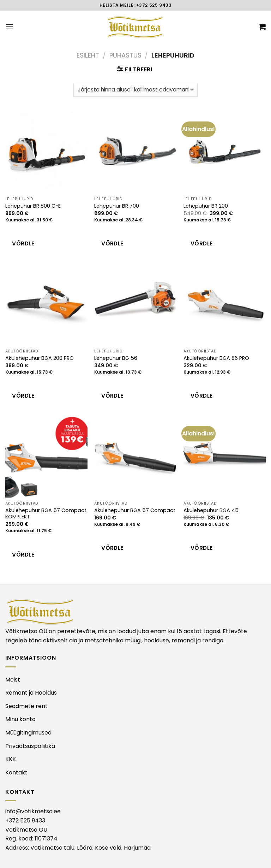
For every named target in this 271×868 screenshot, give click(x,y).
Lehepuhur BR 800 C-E (33, 206)
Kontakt (16, 772)
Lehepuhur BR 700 (117, 206)
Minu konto (20, 719)
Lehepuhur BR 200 (206, 206)
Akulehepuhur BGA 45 (211, 510)
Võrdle (23, 243)
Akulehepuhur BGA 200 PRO (40, 358)
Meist (13, 680)
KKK (11, 759)
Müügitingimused (28, 733)
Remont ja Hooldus (31, 693)
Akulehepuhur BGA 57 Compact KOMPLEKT (46, 514)
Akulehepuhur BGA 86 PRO (216, 358)
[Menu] (10, 27)
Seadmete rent (26, 706)
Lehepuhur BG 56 (116, 358)
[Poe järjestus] (135, 90)
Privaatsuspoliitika (30, 746)
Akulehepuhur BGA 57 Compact (135, 510)
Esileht (88, 55)
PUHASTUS (125, 55)
